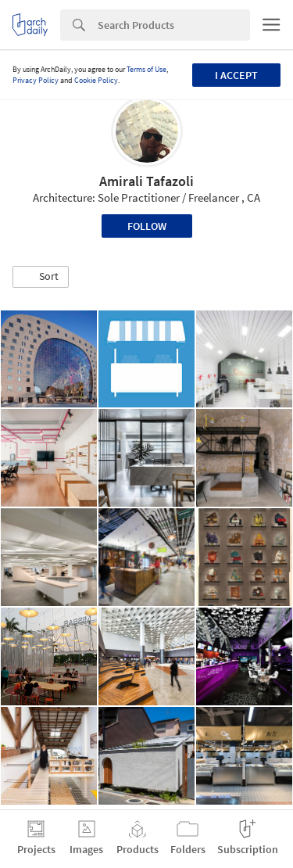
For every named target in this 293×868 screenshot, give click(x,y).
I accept (236, 75)
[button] (41, 277)
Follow (147, 226)
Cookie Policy (96, 80)
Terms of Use (146, 69)
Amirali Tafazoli (146, 181)
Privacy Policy (36, 80)
